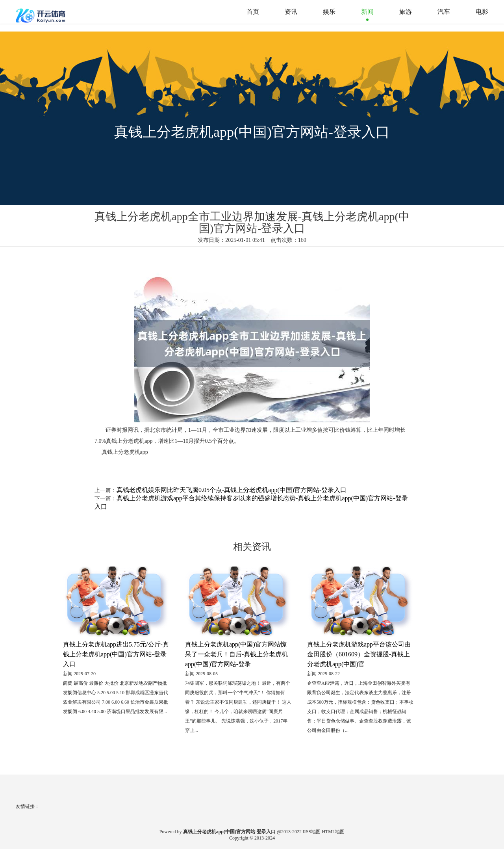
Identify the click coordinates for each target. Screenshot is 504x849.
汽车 (444, 12)
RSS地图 (312, 832)
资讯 (291, 12)
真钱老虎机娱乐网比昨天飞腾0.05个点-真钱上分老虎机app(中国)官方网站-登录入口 (232, 490)
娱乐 (329, 12)
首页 (253, 12)
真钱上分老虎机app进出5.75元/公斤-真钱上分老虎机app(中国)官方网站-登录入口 (116, 654)
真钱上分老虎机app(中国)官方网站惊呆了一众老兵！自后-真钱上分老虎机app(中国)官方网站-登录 (236, 654)
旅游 (406, 12)
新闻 (367, 12)
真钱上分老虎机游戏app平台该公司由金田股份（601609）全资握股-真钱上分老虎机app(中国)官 (359, 654)
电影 (482, 12)
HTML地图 (333, 832)
